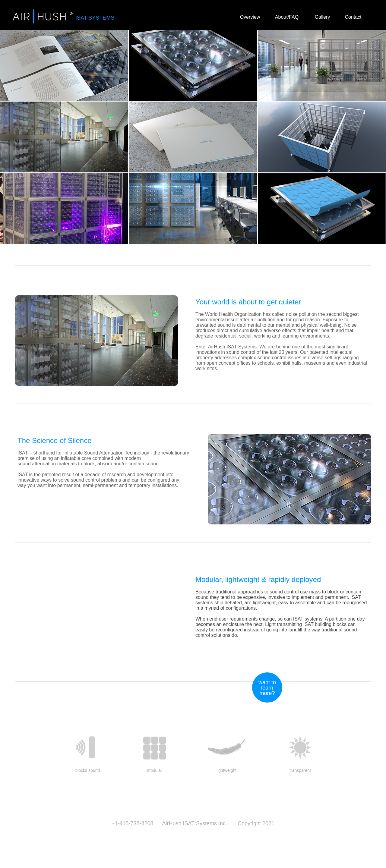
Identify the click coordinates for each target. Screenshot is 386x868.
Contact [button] (353, 17)
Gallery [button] (323, 17)
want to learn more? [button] (267, 688)
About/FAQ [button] (287, 17)
